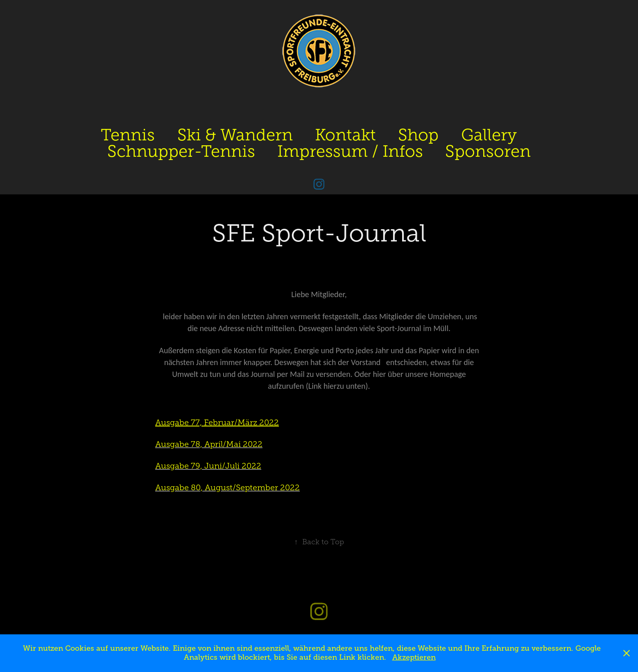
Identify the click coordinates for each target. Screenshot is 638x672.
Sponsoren (488, 151)
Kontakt (345, 135)
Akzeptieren (414, 657)
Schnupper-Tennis (181, 151)
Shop (418, 135)
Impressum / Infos (350, 151)
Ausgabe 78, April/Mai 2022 (209, 444)
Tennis (128, 135)
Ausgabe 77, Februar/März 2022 (217, 422)
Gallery (489, 135)
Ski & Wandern (235, 135)
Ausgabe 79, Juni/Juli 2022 (208, 466)
